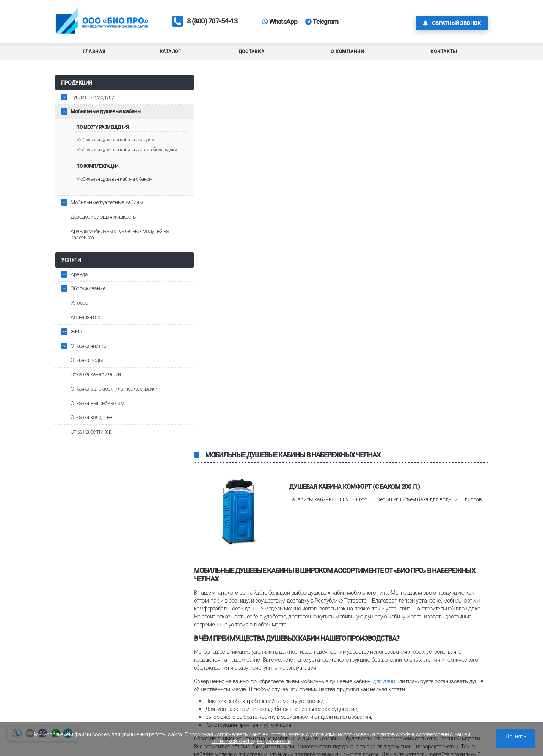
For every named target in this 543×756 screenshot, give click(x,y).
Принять (516, 736)
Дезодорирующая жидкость (103, 226)
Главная (94, 55)
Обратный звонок (452, 23)
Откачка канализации (96, 383)
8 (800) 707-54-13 (216, 23)
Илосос (79, 312)
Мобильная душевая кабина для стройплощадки (110, 156)
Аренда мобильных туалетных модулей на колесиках (120, 243)
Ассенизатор (86, 326)
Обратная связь (450, 705)
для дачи (384, 313)
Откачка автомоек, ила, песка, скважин (115, 398)
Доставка (252, 55)
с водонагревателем (365, 473)
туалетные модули (216, 546)
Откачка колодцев (91, 426)
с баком (247, 429)
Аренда (79, 283)
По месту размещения (102, 130)
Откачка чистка (88, 355)
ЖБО (76, 341)
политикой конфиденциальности (251, 741)
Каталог (170, 55)
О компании (347, 55)
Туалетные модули (92, 100)
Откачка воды (87, 369)
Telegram (336, 23)
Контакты (444, 55)
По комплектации (97, 175)
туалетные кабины (266, 546)
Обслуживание (88, 297)
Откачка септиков (91, 441)
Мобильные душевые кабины (106, 114)
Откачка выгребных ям (97, 412)
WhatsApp (292, 23)
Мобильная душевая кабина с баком (114, 188)
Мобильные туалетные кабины (107, 211)
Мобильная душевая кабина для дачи (115, 143)
